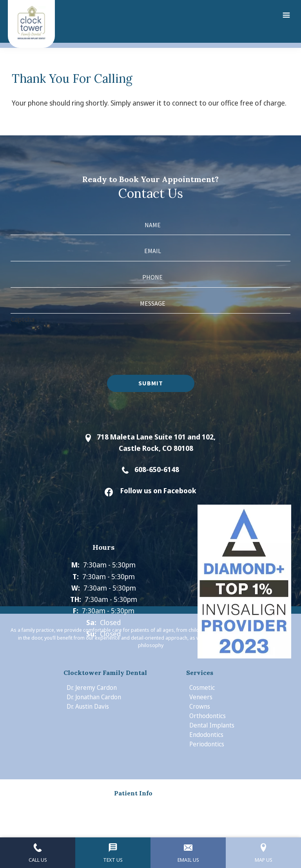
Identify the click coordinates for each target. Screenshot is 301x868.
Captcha (23, 319)
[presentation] (70, 341)
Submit (151, 383)
